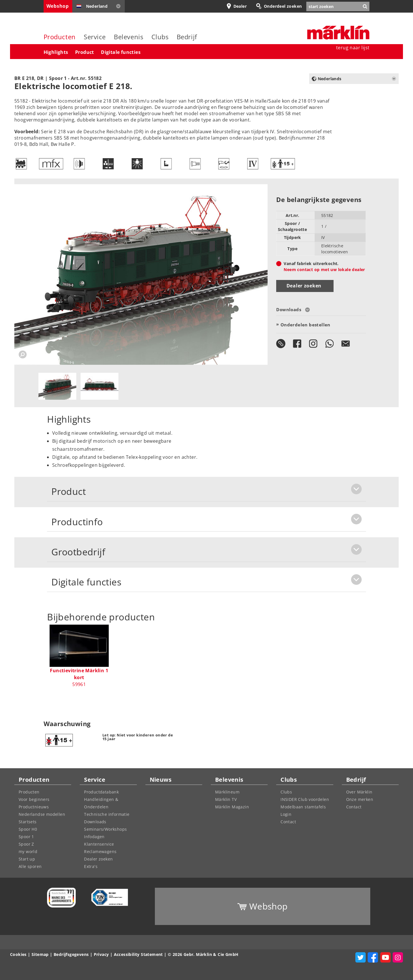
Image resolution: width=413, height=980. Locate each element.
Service (95, 37)
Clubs (160, 37)
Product (85, 52)
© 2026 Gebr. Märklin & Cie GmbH (203, 954)
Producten (60, 37)
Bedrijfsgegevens (71, 954)
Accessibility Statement (138, 954)
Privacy (101, 954)
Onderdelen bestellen (305, 325)
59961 (79, 677)
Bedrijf (187, 37)
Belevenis (128, 37)
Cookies (18, 954)
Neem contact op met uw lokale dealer (324, 269)
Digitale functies (121, 52)
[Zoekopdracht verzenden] (365, 6)
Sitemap (40, 954)
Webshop (58, 6)
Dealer (240, 6)
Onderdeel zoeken (283, 6)
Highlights (56, 52)
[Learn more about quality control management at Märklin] (107, 897)
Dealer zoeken (304, 286)
